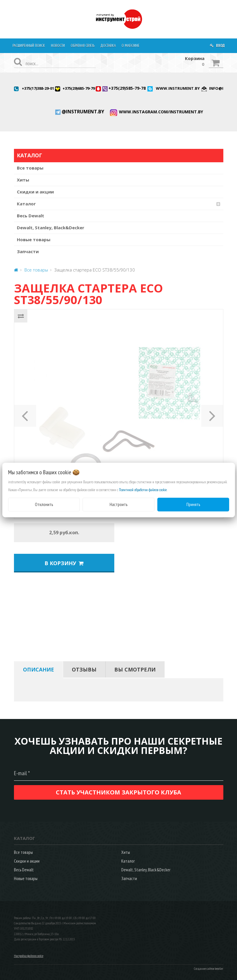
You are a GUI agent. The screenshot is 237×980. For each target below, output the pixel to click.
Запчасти (28, 251)
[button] (25, 414)
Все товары (30, 168)
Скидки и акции (35, 192)
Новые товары (34, 239)
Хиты (23, 180)
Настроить (118, 504)
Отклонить (44, 504)
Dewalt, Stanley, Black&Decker (51, 228)
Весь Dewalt (31, 216)
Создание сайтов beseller (209, 969)
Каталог (26, 204)
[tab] (39, 669)
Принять (193, 504)
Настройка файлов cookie (29, 956)
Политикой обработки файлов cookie (143, 490)
